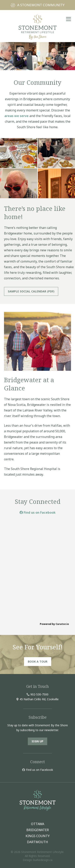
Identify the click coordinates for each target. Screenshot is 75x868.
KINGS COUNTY (38, 836)
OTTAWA (38, 824)
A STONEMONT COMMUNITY (41, 5)
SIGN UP (37, 741)
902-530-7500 (39, 694)
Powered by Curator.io (54, 624)
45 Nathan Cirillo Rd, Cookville (39, 699)
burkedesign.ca (43, 860)
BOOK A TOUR (38, 661)
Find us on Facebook (38, 512)
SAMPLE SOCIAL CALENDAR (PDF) (31, 291)
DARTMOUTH (37, 842)
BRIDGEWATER (38, 830)
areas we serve (16, 116)
